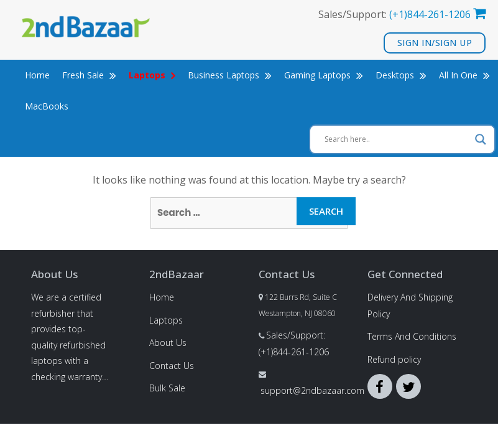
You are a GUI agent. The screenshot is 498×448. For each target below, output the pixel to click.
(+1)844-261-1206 (430, 14)
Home (37, 75)
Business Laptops (230, 75)
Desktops (401, 75)
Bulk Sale (167, 388)
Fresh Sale (89, 75)
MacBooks (47, 106)
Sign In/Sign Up (435, 43)
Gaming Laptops (324, 75)
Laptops (166, 320)
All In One (464, 75)
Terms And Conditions (412, 336)
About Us (168, 343)
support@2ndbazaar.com (312, 390)
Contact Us (172, 366)
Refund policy (394, 359)
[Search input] (397, 139)
